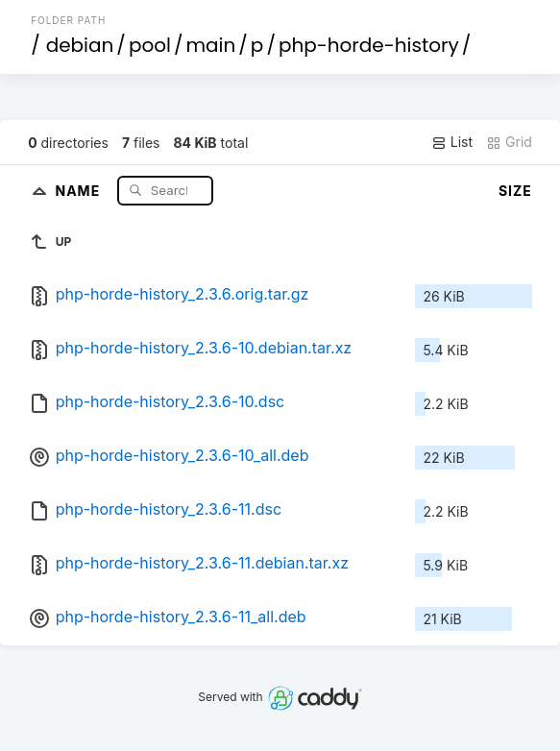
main (210, 45)
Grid (509, 142)
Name (79, 190)
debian (80, 45)
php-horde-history (369, 45)
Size (515, 191)
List (452, 142)
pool (150, 45)
